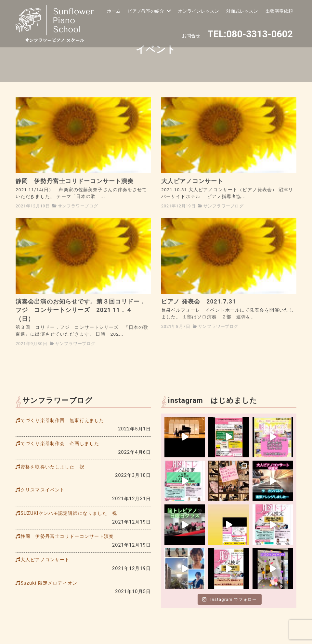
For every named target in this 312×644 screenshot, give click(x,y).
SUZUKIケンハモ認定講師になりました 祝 (69, 513)
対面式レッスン (242, 11)
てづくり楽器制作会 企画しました (60, 444)
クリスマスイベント (43, 490)
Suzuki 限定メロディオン (49, 583)
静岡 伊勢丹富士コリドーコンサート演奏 (67, 536)
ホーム (114, 11)
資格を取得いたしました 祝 (52, 467)
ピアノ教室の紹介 (149, 11)
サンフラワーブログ (78, 206)
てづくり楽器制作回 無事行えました (62, 421)
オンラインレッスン (199, 11)
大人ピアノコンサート (45, 560)
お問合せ (191, 36)
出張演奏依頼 (279, 11)
